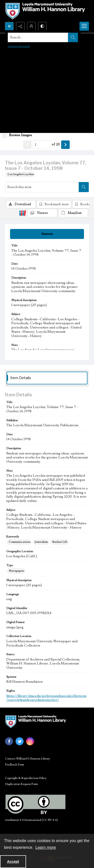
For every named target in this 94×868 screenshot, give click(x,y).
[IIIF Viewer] (42, 213)
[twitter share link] (20, 741)
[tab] (47, 234)
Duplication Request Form (21, 784)
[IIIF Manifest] (73, 213)
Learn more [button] (46, 847)
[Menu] (84, 26)
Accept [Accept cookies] (13, 862)
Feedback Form (15, 765)
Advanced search (19, 46)
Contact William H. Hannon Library (28, 759)
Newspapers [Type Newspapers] (16, 571)
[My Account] (31, 26)
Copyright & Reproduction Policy (26, 778)
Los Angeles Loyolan (21, 174)
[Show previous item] (27, 145)
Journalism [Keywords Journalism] (41, 542)
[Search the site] (38, 37)
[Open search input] (9, 26)
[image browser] (19, 135)
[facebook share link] (9, 741)
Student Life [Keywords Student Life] (60, 542)
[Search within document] (84, 187)
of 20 (56, 144)
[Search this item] (42, 187)
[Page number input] (42, 145)
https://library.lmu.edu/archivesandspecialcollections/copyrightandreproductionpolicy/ (46, 698)
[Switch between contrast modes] (42, 26)
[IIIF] (23, 213)
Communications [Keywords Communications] (20, 542)
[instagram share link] (30, 741)
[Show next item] (65, 145)
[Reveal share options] (20, 26)
